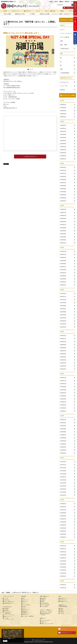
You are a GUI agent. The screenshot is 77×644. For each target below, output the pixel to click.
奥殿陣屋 (43, 600)
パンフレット (64, 629)
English (56, 2)
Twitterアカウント (63, 600)
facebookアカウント (64, 598)
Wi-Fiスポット (25, 615)
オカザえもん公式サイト (46, 620)
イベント (24, 603)
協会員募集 (6, 609)
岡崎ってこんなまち (75, 24)
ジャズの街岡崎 (44, 606)
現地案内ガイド (26, 613)
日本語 (51, 2)
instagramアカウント (64, 602)
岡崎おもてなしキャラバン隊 (47, 624)
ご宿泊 (24, 606)
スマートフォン (39, 640)
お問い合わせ (7, 600)
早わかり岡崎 (7, 14)
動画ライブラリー (8, 616)
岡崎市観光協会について (9, 603)
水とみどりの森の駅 (45, 605)
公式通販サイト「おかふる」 (75, 38)
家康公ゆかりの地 (20, 14)
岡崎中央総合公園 (45, 603)
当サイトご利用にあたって (9, 602)
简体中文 (67, 2)
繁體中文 (61, 2)
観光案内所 (25, 611)
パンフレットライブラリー (9, 615)
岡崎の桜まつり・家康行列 (47, 612)
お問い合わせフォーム (66, 633)
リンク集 (6, 598)
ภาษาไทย (73, 2)
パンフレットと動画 (57, 14)
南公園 (43, 602)
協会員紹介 (6, 610)
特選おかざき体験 (45, 14)
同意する (5, 641)
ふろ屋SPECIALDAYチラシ (30, 157)
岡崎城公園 (44, 598)
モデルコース (25, 600)
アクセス (24, 608)
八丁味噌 (32, 14)
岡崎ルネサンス (44, 622)
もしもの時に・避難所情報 (28, 616)
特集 (24, 598)
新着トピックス (26, 610)
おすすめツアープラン (70, 14)
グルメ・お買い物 (26, 605)
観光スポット (25, 602)
